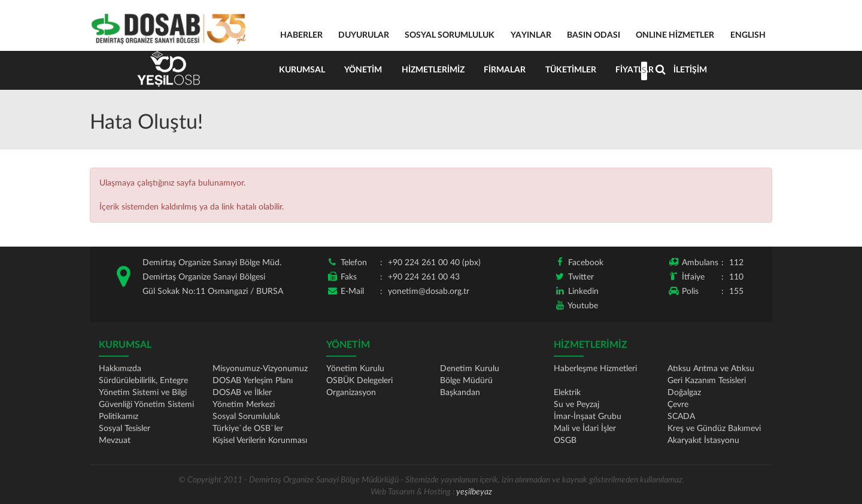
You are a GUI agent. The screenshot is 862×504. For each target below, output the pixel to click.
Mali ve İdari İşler (585, 429)
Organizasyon (351, 393)
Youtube (583, 306)
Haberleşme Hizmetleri (595, 369)
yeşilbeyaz (474, 492)
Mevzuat (115, 441)
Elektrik (567, 393)
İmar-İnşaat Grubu (588, 417)
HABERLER (301, 35)
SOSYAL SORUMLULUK (450, 35)
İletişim (696, 70)
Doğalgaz (684, 393)
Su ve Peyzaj (576, 405)
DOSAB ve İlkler (242, 393)
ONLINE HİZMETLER (675, 35)
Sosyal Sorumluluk (246, 417)
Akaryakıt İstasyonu (703, 441)
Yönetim (365, 70)
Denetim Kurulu (470, 369)
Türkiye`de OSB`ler (248, 429)
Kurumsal (303, 70)
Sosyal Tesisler (125, 429)
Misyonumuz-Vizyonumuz (260, 369)
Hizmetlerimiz (435, 70)
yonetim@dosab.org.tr (429, 292)
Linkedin (583, 292)
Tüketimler (575, 70)
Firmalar (508, 70)
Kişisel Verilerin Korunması (260, 441)
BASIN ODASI (594, 35)
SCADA (681, 417)
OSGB (565, 441)
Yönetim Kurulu (355, 369)
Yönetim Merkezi (244, 405)
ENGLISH (748, 35)
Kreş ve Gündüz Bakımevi (714, 429)
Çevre (678, 405)
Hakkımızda (120, 369)
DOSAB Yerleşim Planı (253, 381)
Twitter (581, 277)
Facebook (586, 263)
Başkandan (460, 393)
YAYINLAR (531, 35)
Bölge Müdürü (466, 381)
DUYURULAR (364, 35)
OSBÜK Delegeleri (359, 381)
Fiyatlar (640, 70)
